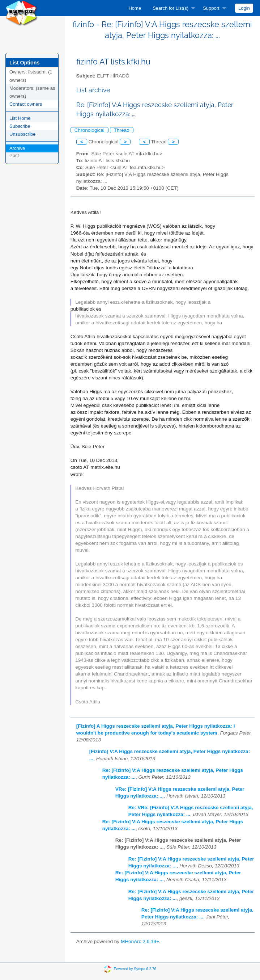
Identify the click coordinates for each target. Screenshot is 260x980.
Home (135, 8)
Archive (17, 148)
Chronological (89, 130)
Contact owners (26, 104)
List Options (24, 63)
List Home (20, 118)
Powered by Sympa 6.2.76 (135, 969)
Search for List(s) (171, 8)
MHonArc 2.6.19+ (140, 941)
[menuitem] (135, 8)
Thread (122, 130)
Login (244, 8)
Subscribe (20, 126)
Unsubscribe (22, 134)
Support (211, 8)
